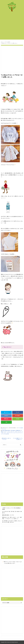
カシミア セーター (14, 432)
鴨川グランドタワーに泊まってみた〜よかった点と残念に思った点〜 (13, 562)
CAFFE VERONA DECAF (6, 430)
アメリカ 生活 (20, 428)
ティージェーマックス (15, 433)
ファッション (4, 429)
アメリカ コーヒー (7, 432)
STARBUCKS (18, 430)
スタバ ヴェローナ (7, 433)
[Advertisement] (12, 26)
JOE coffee (13, 430)
